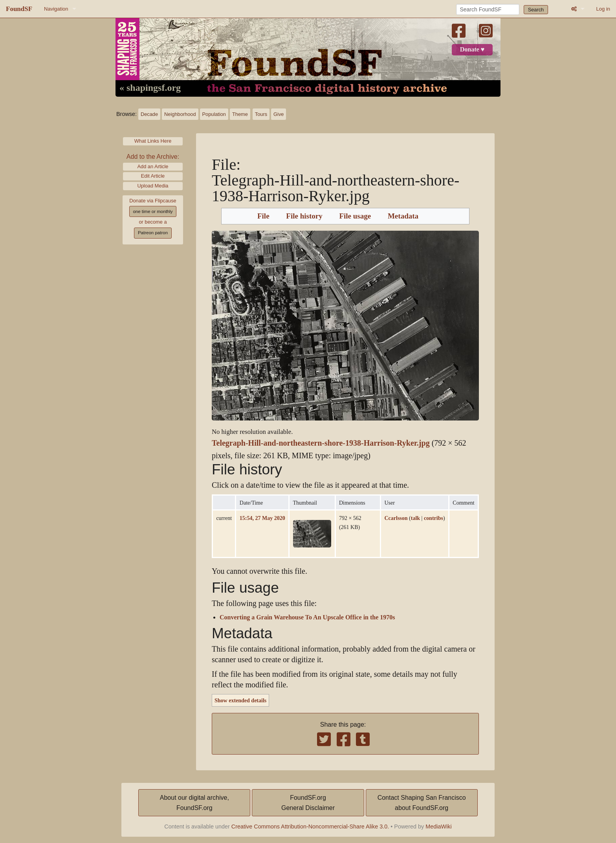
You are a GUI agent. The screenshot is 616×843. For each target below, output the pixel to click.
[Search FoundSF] (488, 9)
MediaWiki (438, 826)
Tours (261, 114)
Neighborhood (180, 114)
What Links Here (153, 141)
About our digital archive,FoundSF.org (194, 803)
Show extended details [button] (240, 700)
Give (279, 114)
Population (214, 114)
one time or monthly (153, 211)
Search (536, 10)
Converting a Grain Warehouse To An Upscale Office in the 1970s (307, 617)
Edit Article (153, 176)
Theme (240, 114)
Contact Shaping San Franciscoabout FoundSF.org (422, 803)
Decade (149, 114)
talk (415, 518)
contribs (434, 518)
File (263, 216)
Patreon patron (153, 233)
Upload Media (153, 186)
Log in (603, 9)
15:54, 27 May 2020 (262, 518)
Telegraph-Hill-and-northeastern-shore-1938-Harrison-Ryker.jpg (321, 443)
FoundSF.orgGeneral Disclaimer (308, 803)
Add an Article (153, 166)
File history (304, 216)
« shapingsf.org (150, 88)
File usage (355, 216)
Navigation (56, 9)
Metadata (403, 216)
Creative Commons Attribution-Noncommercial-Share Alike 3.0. (310, 826)
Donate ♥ (472, 50)
